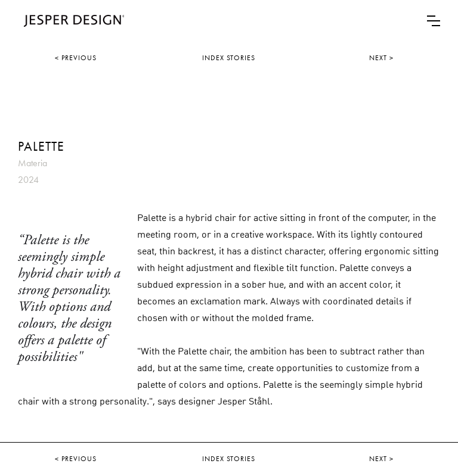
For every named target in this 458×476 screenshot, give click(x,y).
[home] (71, 21)
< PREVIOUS (76, 58)
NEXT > (381, 58)
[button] (434, 21)
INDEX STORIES (229, 58)
